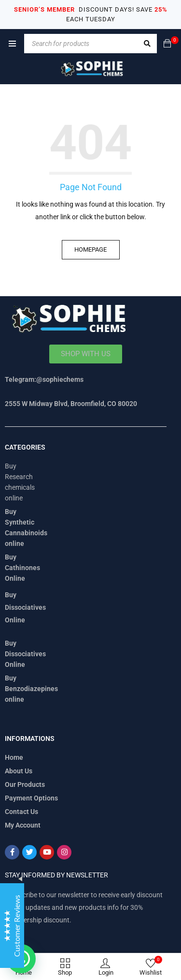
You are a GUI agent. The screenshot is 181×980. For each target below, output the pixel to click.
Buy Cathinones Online (22, 568)
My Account (23, 825)
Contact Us (21, 812)
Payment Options (31, 798)
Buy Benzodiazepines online (31, 689)
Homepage (90, 249)
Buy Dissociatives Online (25, 607)
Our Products (25, 784)
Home (14, 757)
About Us (19, 771)
